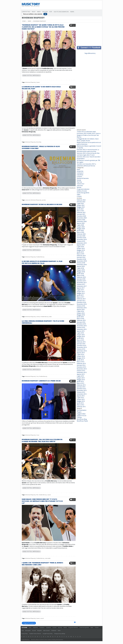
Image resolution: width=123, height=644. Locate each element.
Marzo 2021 (80, 211)
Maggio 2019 (81, 250)
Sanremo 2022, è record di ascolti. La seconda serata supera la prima (88, 150)
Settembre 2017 (82, 286)
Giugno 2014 (81, 356)
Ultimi (59, 631)
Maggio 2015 (81, 337)
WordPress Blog (82, 419)
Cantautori (80, 173)
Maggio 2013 (81, 380)
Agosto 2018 (81, 266)
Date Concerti (46, 631)
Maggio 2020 (81, 229)
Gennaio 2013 (81, 387)
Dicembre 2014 (81, 345)
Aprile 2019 (80, 252)
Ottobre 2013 (81, 371)
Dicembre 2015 (81, 324)
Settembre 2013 (82, 372)
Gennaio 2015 (81, 344)
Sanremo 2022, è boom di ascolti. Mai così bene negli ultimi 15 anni (88, 154)
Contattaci (26, 12)
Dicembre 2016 (81, 302)
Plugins (79, 412)
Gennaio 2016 (81, 322)
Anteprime (80, 171)
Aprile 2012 (80, 403)
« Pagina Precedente (29, 623)
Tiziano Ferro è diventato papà (86, 132)
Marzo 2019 (80, 254)
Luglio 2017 (80, 290)
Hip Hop (79, 182)
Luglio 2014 (80, 354)
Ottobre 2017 (81, 284)
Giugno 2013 (81, 378)
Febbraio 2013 (81, 385)
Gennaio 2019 (81, 257)
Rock (34, 12)
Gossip (79, 180)
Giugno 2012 (81, 399)
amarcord (28, 200)
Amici (39, 12)
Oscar (38, 435)
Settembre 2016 (82, 308)
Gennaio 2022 (81, 202)
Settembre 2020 (82, 221)
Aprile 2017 (80, 295)
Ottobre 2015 (81, 328)
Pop (51, 12)
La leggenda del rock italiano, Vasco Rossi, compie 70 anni (88, 140)
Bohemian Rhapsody (30, 82)
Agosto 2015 (81, 331)
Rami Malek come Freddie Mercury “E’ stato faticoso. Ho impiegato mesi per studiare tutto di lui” (42, 501)
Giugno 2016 (81, 313)
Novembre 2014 (82, 347)
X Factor (79, 196)
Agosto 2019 (81, 245)
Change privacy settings (60, 634)
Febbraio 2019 (81, 256)
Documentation (82, 410)
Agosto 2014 (81, 353)
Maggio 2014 (81, 358)
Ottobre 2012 (81, 392)
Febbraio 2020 (81, 234)
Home (24, 21)
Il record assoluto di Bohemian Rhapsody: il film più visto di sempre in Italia (42, 262)
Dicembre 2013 (81, 367)
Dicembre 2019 (81, 238)
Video (79, 195)
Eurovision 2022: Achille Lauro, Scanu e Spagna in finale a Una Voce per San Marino (89, 135)
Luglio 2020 (80, 225)
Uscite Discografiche (61, 12)
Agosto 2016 (81, 310)
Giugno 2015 (81, 335)
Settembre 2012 (82, 394)
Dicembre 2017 (81, 281)
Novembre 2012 (82, 390)
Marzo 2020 (80, 232)
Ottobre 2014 (81, 349)
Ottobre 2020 (81, 220)
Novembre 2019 (82, 239)
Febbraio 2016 (81, 320)
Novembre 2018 (82, 261)
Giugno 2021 (81, 205)
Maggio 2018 (81, 272)
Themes (79, 417)
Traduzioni (54, 631)
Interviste (80, 186)
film (37, 495)
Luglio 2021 (80, 204)
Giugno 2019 (81, 248)
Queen (38, 82)
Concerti (79, 177)
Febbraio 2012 (81, 407)
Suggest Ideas (81, 414)
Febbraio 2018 (81, 277)
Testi (23, 631)
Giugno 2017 (81, 292)
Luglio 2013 (80, 376)
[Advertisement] (72, 5)
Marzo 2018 (80, 275)
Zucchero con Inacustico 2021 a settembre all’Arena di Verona (86, 165)
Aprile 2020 (80, 230)
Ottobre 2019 (81, 241)
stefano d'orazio (82, 191)
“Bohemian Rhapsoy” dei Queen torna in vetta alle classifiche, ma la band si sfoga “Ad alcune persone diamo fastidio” (43, 27)
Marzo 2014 (80, 362)
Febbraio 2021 (81, 212)
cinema (38, 317)
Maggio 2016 (81, 315)
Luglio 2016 (80, 311)
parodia (44, 200)
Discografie (28, 631)
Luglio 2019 (80, 247)
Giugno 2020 (81, 227)
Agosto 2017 (81, 288)
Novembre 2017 (82, 283)
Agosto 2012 (81, 396)
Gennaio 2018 (81, 279)
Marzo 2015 (80, 340)
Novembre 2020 (82, 218)
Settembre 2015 (82, 329)
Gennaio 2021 (81, 214)
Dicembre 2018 (81, 259)
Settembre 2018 (82, 265)
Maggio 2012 (81, 401)
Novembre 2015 (82, 326)
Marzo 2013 (80, 383)
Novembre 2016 (82, 304)
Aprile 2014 (80, 360)
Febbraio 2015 (81, 342)
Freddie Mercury (40, 257)
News (72, 12)
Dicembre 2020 (81, 216)
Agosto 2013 (81, 374)
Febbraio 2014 (81, 363)
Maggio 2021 (81, 207)
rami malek (48, 558)
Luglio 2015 (80, 333)
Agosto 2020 (81, 223)
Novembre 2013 (82, 369)
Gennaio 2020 (81, 236)
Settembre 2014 (82, 351)
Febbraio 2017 (81, 299)
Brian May (39, 142)
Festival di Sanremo (83, 178)
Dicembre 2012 (81, 389)
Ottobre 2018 (81, 263)
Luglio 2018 (80, 268)
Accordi (34, 631)
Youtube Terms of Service (35, 634)
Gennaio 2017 (81, 301)
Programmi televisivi (83, 189)
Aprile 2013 (80, 381)
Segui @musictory (90, 53)
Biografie (39, 631)
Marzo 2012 (80, 405)
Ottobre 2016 (81, 306)
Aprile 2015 (80, 338)
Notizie (45, 12)
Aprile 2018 (80, 274)
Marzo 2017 (80, 297)
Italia (50, 317)
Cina (37, 376)
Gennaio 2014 (81, 365)
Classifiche (80, 175)
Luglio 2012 (80, 398)
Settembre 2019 (82, 243)
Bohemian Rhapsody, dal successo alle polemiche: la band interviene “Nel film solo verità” (42, 440)
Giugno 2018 (81, 270)
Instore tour (81, 184)
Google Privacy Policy (48, 634)
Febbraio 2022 (81, 200)
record (42, 618)
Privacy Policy (25, 634)
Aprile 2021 (80, 209)
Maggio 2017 (81, 293)
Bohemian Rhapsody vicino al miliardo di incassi (42, 204)
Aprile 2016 (80, 317)
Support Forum (82, 416)
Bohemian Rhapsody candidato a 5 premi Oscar (41, 381)
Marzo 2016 (80, 319)
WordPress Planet (82, 421)
